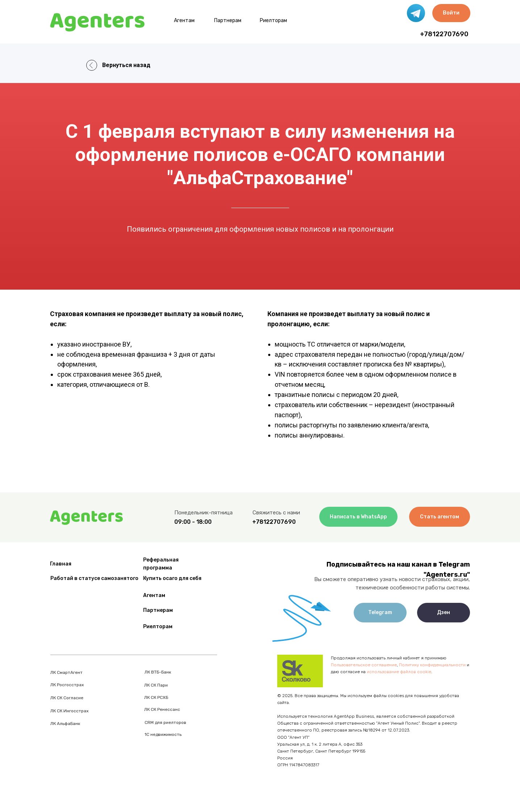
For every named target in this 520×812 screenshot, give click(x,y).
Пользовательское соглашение (364, 665)
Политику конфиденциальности (432, 665)
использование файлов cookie (399, 672)
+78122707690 (444, 34)
